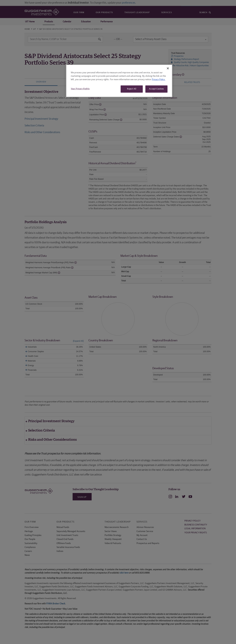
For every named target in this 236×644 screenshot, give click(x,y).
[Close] (168, 68)
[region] (119, 81)
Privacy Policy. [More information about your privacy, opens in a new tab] (159, 80)
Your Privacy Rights (80, 89)
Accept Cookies (156, 89)
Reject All (132, 89)
